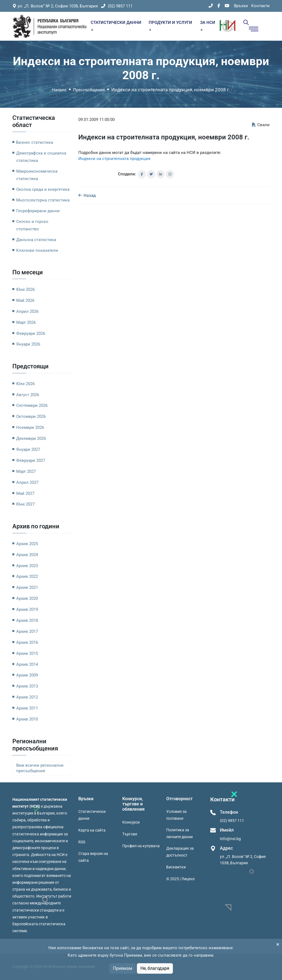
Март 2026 (26, 322)
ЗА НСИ (208, 26)
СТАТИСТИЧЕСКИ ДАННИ (116, 26)
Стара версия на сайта (93, 857)
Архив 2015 (27, 653)
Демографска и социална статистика (41, 157)
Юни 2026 (25, 289)
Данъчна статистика (36, 240)
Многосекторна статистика (43, 200)
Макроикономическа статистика (37, 175)
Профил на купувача (141, 846)
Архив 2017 (27, 631)
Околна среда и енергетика (43, 189)
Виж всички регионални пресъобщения (40, 768)
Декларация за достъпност (180, 852)
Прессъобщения (89, 90)
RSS (82, 842)
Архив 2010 (27, 719)
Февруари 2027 (31, 460)
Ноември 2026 (30, 427)
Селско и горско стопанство (32, 225)
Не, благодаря (155, 968)
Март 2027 (26, 471)
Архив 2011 (27, 708)
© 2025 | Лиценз (180, 879)
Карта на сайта (92, 830)
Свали (261, 125)
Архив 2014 (27, 664)
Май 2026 (25, 300)
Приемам (123, 968)
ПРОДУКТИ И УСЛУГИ (170, 26)
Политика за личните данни (179, 833)
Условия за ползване (176, 815)
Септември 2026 (32, 405)
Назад (87, 195)
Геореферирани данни (38, 211)
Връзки (241, 6)
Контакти (260, 6)
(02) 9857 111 (117, 6)
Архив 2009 (27, 675)
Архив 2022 (27, 576)
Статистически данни (92, 815)
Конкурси (131, 822)
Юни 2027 (25, 504)
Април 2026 (27, 311)
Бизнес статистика (35, 142)
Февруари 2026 (31, 333)
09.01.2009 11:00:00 (96, 120)
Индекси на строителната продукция (114, 159)
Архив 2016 (27, 642)
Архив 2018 (27, 620)
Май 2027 (25, 493)
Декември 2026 (31, 438)
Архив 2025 (27, 544)
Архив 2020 (27, 598)
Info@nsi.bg (230, 839)
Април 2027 (27, 482)
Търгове (130, 834)
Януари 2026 (28, 344)
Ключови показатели (37, 250)
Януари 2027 (28, 449)
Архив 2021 (27, 587)
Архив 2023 (27, 566)
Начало (59, 90)
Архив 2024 (27, 555)
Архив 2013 (27, 686)
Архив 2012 (27, 697)
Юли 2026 (25, 384)
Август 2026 (28, 395)
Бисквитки (176, 867)
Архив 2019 (27, 609)
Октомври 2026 (31, 416)
